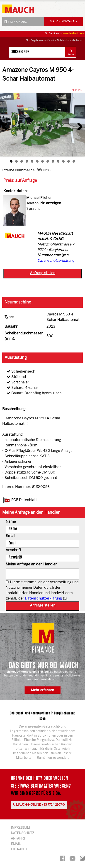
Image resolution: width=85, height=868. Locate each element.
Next (78, 125)
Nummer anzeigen (53, 255)
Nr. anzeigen (51, 203)
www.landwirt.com (73, 34)
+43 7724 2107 (16, 22)
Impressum (20, 828)
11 (63, 161)
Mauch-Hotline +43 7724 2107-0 (39, 805)
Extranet (19, 850)
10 (58, 161)
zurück (77, 90)
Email (10, 536)
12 (69, 161)
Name (11, 522)
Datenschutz (23, 833)
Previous (7, 125)
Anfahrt (18, 839)
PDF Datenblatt (24, 500)
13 (74, 161)
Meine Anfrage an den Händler (31, 564)
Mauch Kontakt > (64, 22)
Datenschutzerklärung (56, 261)
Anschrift (13, 550)
